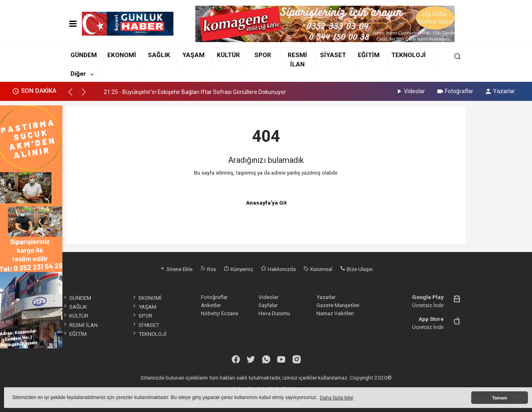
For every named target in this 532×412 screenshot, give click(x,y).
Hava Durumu (274, 313)
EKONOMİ (122, 55)
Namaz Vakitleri (335, 313)
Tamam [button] (499, 398)
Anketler (211, 305)
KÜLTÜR (228, 55)
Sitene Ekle (176, 269)
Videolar (410, 91)
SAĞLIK (159, 55)
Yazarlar (500, 91)
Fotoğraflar (455, 91)
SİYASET (333, 55)
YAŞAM (193, 55)
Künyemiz (238, 269)
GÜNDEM (84, 55)
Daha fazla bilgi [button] (336, 398)
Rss (208, 269)
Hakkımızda (278, 269)
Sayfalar (268, 305)
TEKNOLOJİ (409, 55)
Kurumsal (318, 269)
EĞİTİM (369, 55)
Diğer (78, 74)
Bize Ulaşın (356, 269)
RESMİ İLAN (80, 325)
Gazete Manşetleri (338, 305)
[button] (74, 96)
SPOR (263, 55)
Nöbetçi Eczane (220, 313)
